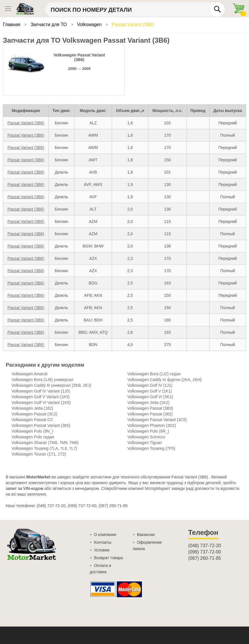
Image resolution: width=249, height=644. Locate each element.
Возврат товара (108, 558)
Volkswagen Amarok (30, 374)
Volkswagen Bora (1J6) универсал (42, 380)
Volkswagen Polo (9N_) (32, 431)
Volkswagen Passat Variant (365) (41, 425)
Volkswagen (90, 24)
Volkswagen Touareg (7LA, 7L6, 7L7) (44, 448)
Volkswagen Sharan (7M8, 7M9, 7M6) (45, 443)
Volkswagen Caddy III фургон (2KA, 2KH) (165, 380)
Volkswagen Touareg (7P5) (151, 448)
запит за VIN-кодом (25, 488)
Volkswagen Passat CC (32, 420)
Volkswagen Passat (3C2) (34, 414)
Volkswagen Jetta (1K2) (149, 403)
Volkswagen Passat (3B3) (150, 408)
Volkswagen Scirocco (146, 437)
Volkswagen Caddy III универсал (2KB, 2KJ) (51, 385)
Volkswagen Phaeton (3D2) (152, 425)
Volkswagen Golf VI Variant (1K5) (41, 403)
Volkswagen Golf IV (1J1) (150, 385)
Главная (12, 24)
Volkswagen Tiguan (145, 443)
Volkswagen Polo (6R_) (148, 431)
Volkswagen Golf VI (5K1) (150, 397)
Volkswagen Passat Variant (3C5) (157, 420)
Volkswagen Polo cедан (33, 437)
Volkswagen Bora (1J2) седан (154, 374)
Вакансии (146, 535)
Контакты (103, 542)
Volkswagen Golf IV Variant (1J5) (41, 391)
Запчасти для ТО (49, 24)
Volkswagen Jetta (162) (32, 408)
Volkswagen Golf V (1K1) (150, 391)
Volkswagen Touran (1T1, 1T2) (39, 454)
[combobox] (135, 9)
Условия (102, 550)
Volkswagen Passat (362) (150, 414)
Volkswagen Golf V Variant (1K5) (41, 397)
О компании (105, 535)
